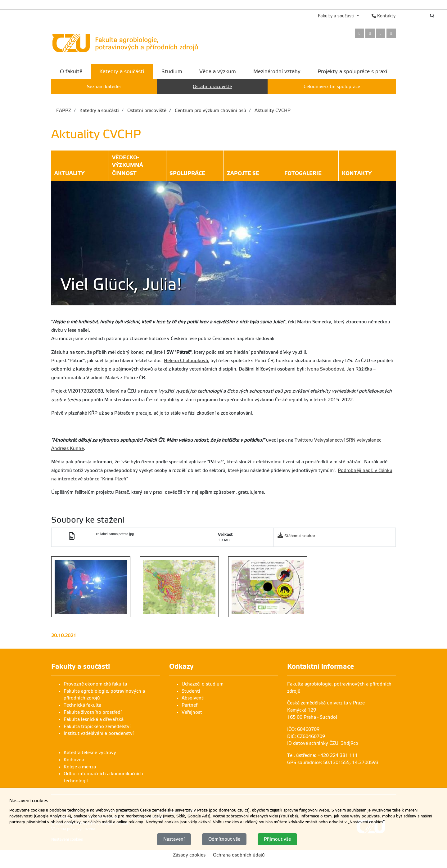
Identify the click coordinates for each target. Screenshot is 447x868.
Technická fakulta (82, 705)
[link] (359, 34)
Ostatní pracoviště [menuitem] (212, 87)
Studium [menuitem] (172, 72)
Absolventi (193, 698)
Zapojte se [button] (243, 174)
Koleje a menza (80, 767)
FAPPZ (64, 110)
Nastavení (174, 839)
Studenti (191, 691)
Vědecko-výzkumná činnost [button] (138, 166)
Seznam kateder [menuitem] (104, 87)
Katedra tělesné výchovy (90, 753)
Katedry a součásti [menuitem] (122, 72)
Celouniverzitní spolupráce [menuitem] (332, 87)
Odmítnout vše (224, 839)
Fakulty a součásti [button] (337, 16)
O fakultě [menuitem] (71, 72)
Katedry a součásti (99, 110)
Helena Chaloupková (186, 361)
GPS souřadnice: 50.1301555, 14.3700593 (333, 762)
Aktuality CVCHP (272, 110)
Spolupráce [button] (187, 174)
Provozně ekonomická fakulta (95, 684)
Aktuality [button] (69, 174)
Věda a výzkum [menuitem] (218, 72)
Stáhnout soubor (300, 536)
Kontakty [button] (357, 174)
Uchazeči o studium (203, 684)
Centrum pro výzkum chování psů (210, 110)
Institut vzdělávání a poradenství (99, 733)
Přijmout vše (277, 839)
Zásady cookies (189, 855)
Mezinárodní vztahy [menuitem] (277, 72)
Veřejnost (192, 712)
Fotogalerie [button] (303, 174)
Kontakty (384, 16)
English (411, 16)
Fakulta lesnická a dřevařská (94, 719)
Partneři (190, 705)
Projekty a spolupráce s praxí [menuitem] (352, 72)
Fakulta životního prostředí (93, 712)
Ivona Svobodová (326, 369)
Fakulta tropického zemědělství (97, 726)
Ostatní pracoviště (146, 110)
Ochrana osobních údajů (239, 855)
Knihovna (74, 760)
